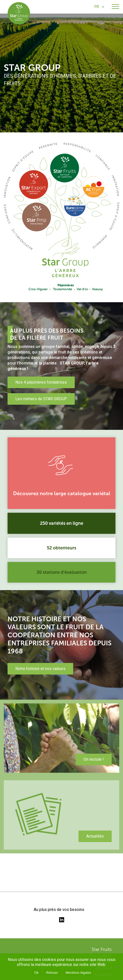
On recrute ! (94, 759)
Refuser (52, 973)
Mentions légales (78, 973)
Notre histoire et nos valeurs (40, 669)
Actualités (95, 836)
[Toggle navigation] (115, 7)
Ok (37, 973)
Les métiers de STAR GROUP (41, 399)
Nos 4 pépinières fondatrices (41, 382)
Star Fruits (102, 949)
